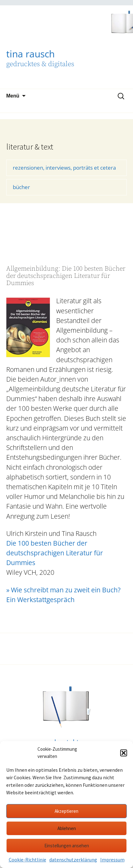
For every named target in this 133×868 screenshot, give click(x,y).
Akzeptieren (66, 811)
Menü (13, 96)
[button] (124, 753)
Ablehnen (67, 828)
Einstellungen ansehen (67, 846)
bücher (21, 187)
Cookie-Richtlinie (27, 860)
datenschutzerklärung (73, 860)
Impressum (112, 860)
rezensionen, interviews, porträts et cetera (64, 168)
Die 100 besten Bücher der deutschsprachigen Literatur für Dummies (55, 553)
